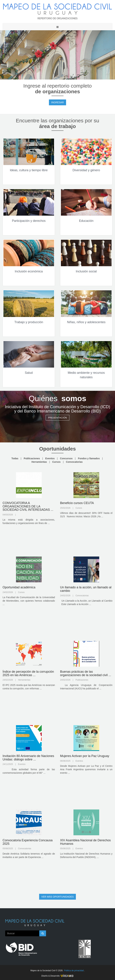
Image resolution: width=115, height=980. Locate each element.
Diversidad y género (86, 170)
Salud (29, 373)
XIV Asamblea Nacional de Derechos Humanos (85, 842)
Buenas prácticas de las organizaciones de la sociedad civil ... (86, 673)
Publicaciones (32, 458)
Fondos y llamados (89, 458)
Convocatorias (74, 462)
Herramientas (39, 462)
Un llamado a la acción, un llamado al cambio (86, 589)
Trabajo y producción (29, 322)
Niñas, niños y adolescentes (86, 322)
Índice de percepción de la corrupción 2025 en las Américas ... (28, 673)
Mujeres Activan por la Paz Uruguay (85, 756)
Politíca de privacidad (74, 971)
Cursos (56, 462)
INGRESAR (57, 102)
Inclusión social (86, 271)
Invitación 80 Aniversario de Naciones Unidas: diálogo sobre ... (28, 758)
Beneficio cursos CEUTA (77, 503)
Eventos (50, 458)
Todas (15, 458)
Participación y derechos (29, 221)
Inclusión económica (29, 271)
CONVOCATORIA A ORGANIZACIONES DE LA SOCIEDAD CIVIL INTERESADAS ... (28, 506)
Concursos (66, 458)
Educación (86, 221)
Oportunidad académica (19, 587)
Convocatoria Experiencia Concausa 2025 (28, 842)
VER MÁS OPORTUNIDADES (58, 897)
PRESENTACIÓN (57, 418)
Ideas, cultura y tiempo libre (29, 170)
